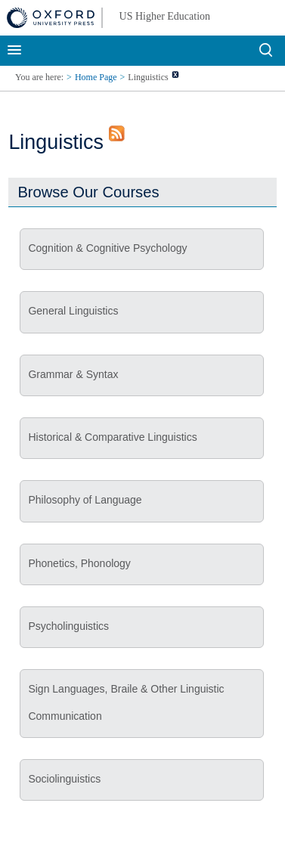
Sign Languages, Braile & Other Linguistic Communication (126, 702)
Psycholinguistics (68, 626)
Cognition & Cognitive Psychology (107, 248)
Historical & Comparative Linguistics (112, 437)
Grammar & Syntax (73, 374)
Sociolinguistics (64, 779)
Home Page (96, 77)
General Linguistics (73, 311)
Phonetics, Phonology (79, 563)
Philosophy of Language (85, 500)
